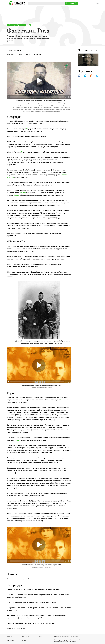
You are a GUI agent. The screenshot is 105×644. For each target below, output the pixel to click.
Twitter (85, 76)
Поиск (40, 637)
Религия (12, 25)
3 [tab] (91, 68)
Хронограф (10, 640)
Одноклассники (91, 76)
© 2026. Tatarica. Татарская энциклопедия (66, 637)
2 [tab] (88, 68)
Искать (72, 3)
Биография (10, 54)
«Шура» (16, 195)
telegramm (97, 76)
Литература (37, 54)
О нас (24, 640)
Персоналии (20, 25)
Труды (20, 54)
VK (79, 76)
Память (27, 54)
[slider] (67, 97)
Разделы (10, 637)
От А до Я (25, 637)
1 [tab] (85, 68)
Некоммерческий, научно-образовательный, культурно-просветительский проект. (67, 641)
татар (17, 440)
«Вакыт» (23, 193)
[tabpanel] (88, 60)
